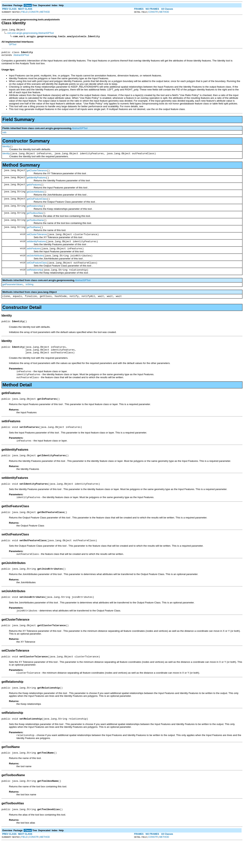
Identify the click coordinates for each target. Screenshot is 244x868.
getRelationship (34, 212)
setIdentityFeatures (36, 250)
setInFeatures (33, 258)
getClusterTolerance (37, 174)
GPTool (13, 45)
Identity (6, 149)
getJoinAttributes (35, 197)
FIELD (24, 12)
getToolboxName (35, 227)
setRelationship (34, 281)
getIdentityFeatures (36, 182)
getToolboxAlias (35, 220)
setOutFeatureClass (37, 273)
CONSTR (34, 12)
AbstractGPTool (21, 57)
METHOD (45, 12)
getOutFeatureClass (37, 204)
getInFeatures (34, 189)
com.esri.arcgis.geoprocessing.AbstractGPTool (30, 34)
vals (4, 134)
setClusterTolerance (37, 243)
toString (30, 296)
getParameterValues (13, 296)
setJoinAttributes (35, 266)
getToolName (33, 235)
